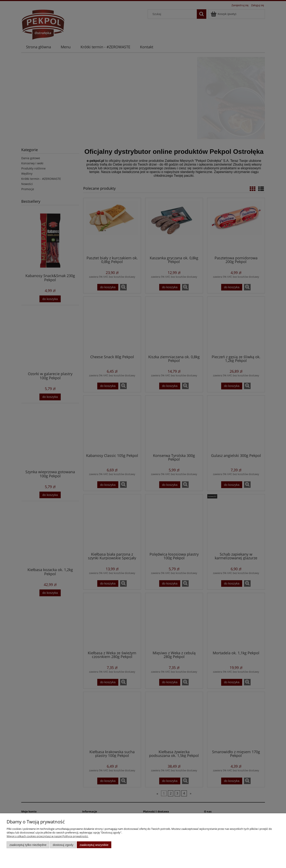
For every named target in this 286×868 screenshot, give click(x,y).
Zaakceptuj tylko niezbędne (28, 845)
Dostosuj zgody (63, 845)
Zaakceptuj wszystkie (94, 845)
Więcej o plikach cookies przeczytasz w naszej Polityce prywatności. (47, 836)
